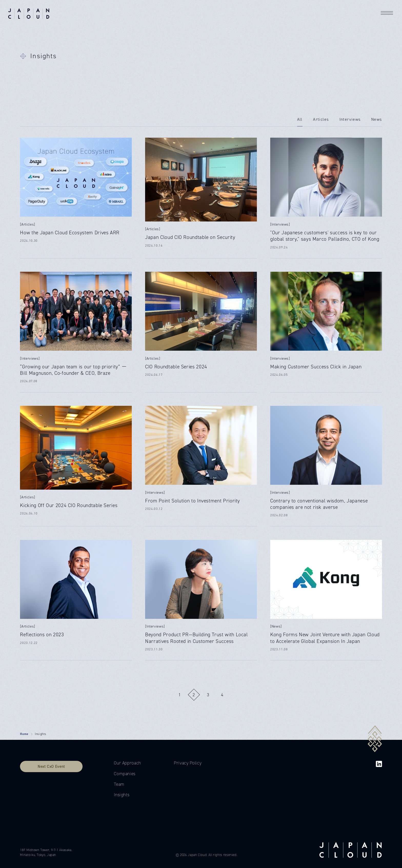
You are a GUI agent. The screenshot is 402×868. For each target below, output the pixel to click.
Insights (122, 795)
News (377, 119)
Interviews (350, 119)
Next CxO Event (51, 766)
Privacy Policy (188, 763)
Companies (125, 774)
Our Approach (127, 763)
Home (24, 734)
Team (119, 784)
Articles (321, 119)
